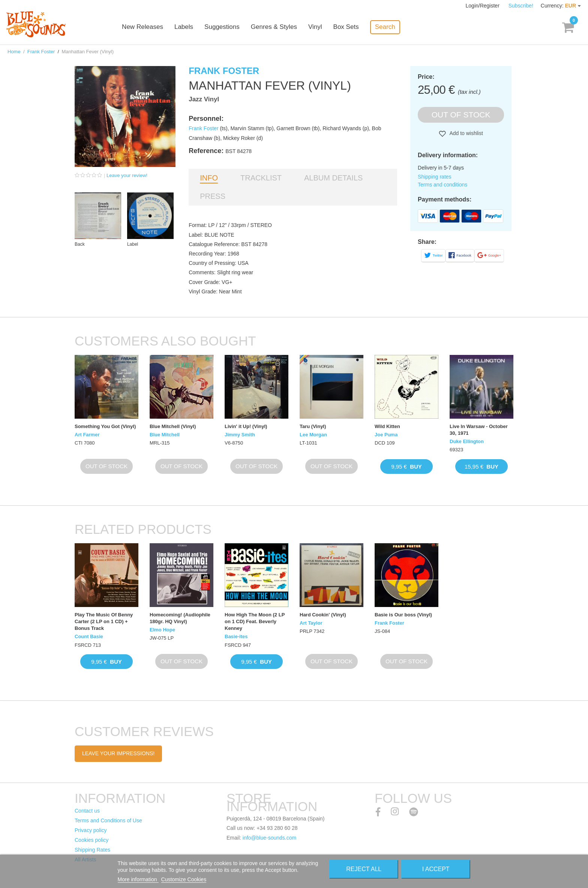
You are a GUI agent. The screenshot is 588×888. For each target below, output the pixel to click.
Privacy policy (91, 830)
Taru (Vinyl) (313, 426)
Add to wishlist (466, 133)
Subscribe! (521, 6)
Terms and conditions (442, 185)
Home (14, 52)
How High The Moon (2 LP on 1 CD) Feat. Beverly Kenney (255, 621)
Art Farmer (87, 435)
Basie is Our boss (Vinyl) (403, 615)
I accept (436, 869)
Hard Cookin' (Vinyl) (323, 615)
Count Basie (89, 636)
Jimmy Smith (240, 435)
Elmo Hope (162, 630)
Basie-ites (236, 636)
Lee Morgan (313, 435)
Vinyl (320, 27)
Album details (333, 178)
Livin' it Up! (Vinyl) (246, 426)
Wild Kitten (387, 426)
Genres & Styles (279, 27)
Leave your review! (127, 175)
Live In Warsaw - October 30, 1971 (479, 430)
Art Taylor (311, 623)
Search (390, 27)
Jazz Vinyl (204, 99)
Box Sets (351, 27)
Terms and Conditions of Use (108, 820)
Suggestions (227, 27)
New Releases (148, 27)
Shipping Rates (92, 850)
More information (138, 879)
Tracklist (261, 178)
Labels (189, 27)
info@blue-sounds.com (269, 838)
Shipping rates (435, 177)
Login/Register (483, 6)
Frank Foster (41, 52)
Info (209, 178)
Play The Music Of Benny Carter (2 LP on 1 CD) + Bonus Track (104, 621)
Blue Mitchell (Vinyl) (173, 426)
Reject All (364, 869)
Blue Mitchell (165, 435)
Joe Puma (386, 435)
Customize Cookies (184, 879)
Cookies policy (91, 840)
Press (213, 196)
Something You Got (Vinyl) (105, 426)
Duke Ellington (467, 441)
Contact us (87, 811)
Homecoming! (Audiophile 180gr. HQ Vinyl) (180, 618)
